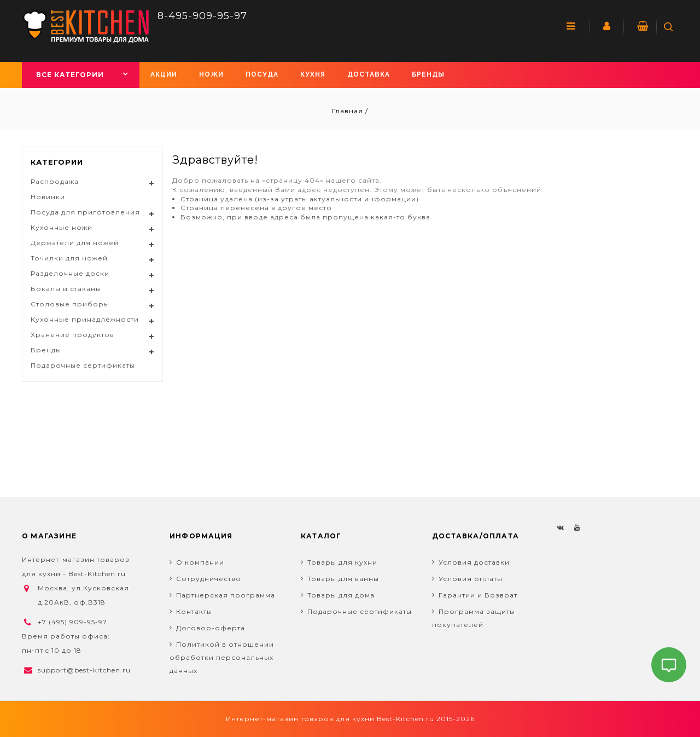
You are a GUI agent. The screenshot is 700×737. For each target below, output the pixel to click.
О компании (200, 562)
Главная (349, 111)
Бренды (428, 74)
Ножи (211, 74)
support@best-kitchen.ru (84, 670)
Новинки (48, 197)
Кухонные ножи (62, 227)
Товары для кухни (342, 562)
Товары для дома (341, 595)
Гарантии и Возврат (478, 595)
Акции (164, 74)
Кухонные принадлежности (85, 319)
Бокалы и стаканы (66, 289)
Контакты (194, 611)
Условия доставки (474, 562)
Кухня (313, 74)
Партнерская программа (226, 595)
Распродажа (55, 181)
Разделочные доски (70, 273)
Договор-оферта (211, 628)
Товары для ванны (343, 579)
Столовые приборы (70, 304)
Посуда (262, 74)
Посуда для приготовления (85, 212)
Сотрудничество (209, 579)
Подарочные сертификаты (83, 365)
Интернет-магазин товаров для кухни (300, 719)
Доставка (369, 74)
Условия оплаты (471, 579)
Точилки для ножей (69, 258)
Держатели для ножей (75, 243)
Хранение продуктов (72, 335)
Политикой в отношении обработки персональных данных (222, 657)
